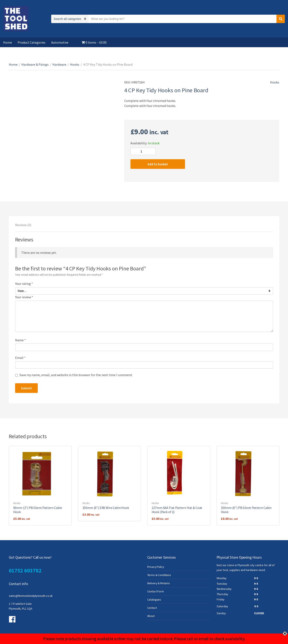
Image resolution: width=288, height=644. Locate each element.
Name (20, 340)
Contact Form (156, 591)
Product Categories (32, 42)
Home (8, 42)
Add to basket (158, 164)
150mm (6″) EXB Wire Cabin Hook (106, 508)
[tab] (23, 225)
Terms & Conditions (159, 575)
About (151, 616)
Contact (152, 608)
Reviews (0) (23, 225)
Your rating (24, 284)
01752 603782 (25, 570)
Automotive (60, 42)
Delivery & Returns (159, 583)
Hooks (75, 64)
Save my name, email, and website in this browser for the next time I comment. (76, 375)
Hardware (59, 64)
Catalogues (154, 600)
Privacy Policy (156, 567)
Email (20, 358)
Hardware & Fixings (35, 64)
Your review (24, 297)
